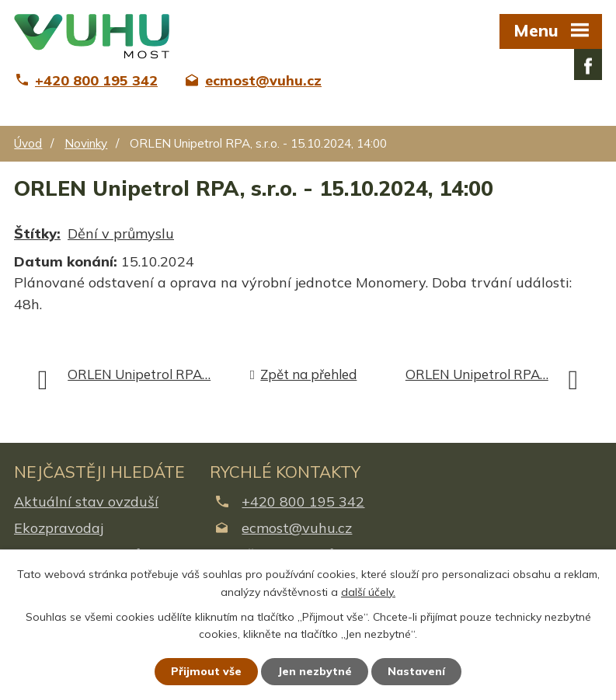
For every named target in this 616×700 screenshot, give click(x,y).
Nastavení (416, 671)
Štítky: (37, 233)
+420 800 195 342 (303, 501)
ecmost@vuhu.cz (297, 528)
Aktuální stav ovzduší (86, 501)
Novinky (86, 143)
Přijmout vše (206, 671)
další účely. (368, 592)
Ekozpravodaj (59, 528)
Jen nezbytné (315, 671)
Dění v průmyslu (121, 233)
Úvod (28, 143)
